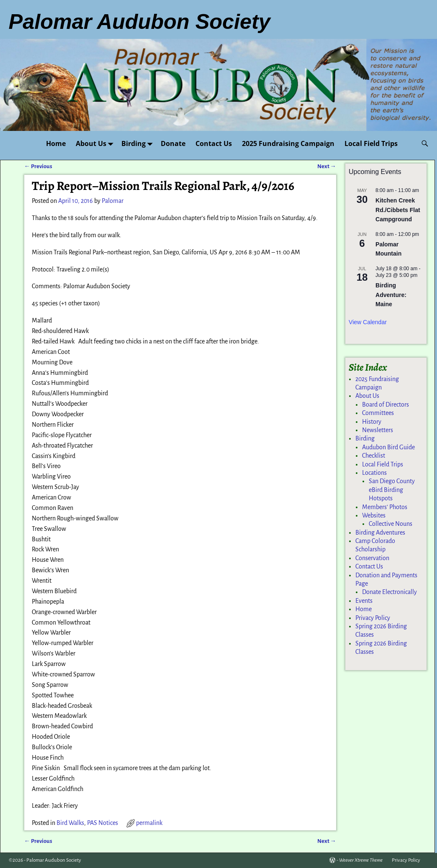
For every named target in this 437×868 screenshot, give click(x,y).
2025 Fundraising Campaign (288, 143)
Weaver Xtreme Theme (361, 860)
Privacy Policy (373, 618)
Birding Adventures (380, 533)
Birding (139, 143)
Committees (378, 413)
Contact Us (214, 143)
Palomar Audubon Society (54, 860)
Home (56, 143)
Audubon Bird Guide (388, 447)
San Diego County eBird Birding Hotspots (392, 490)
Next (327, 166)
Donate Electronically (389, 592)
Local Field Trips (371, 143)
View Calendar (368, 322)
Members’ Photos (385, 507)
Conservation (372, 558)
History (372, 422)
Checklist (374, 456)
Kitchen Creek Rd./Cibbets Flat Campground (398, 210)
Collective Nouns (391, 524)
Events (364, 601)
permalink (149, 823)
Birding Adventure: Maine (391, 295)
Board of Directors (386, 405)
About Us (96, 143)
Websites (374, 515)
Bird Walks (70, 823)
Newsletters (378, 430)
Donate (173, 143)
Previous (38, 166)
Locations (374, 473)
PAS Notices (103, 823)
